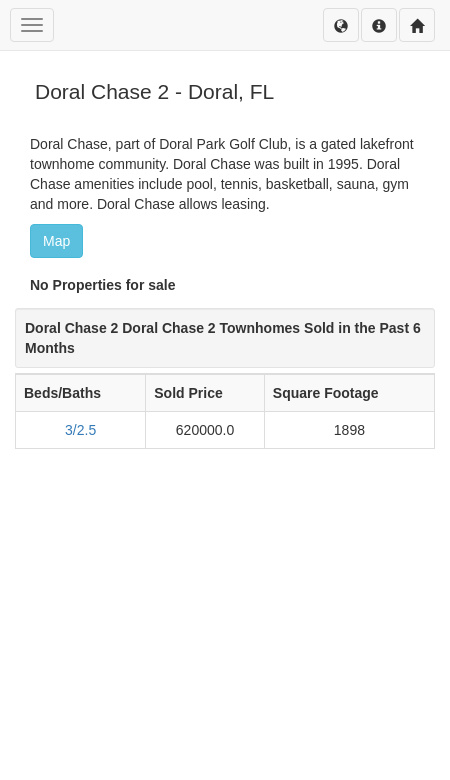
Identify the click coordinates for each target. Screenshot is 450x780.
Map (56, 241)
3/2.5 (80, 430)
